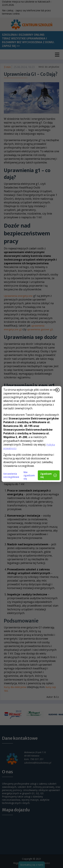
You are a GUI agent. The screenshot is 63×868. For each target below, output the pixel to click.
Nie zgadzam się (29, 475)
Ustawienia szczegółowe (11, 475)
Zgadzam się (49, 475)
